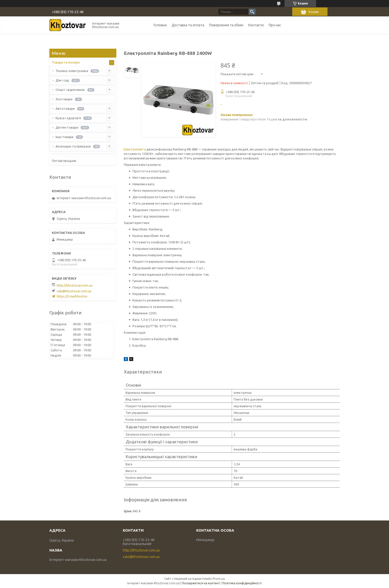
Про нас (275, 25)
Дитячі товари (67, 127)
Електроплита (135, 149)
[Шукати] (252, 12)
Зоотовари (64, 99)
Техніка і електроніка (72, 71)
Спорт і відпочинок (70, 90)
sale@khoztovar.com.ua (74, 291)
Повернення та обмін (226, 25)
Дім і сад (62, 80)
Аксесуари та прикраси (73, 146)
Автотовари (65, 109)
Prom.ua (219, 579)
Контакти (256, 25)
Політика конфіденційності (242, 583)
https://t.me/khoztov (72, 296)
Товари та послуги (66, 62)
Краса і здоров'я (68, 118)
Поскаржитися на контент (201, 583)
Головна (160, 25)
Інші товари (65, 137)
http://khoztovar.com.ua (75, 285)
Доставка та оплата (188, 25)
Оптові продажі (64, 161)
